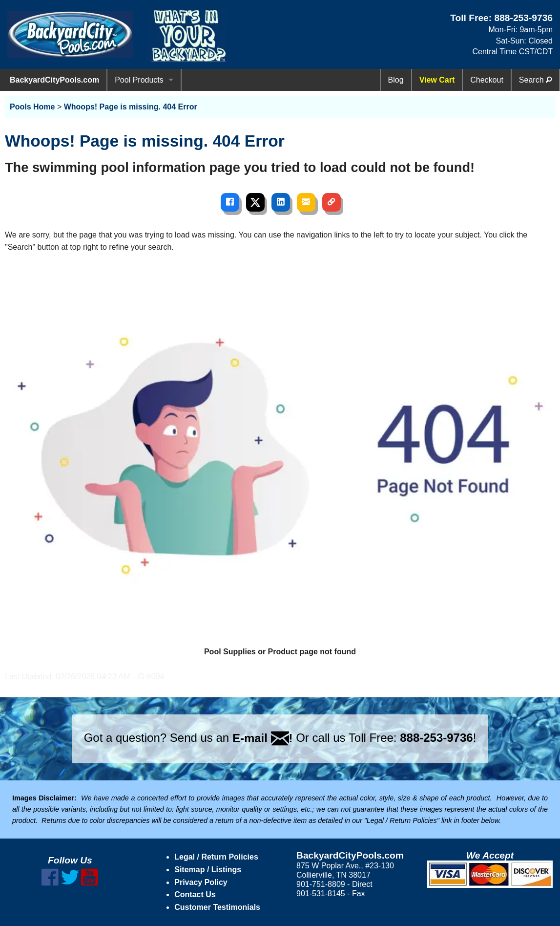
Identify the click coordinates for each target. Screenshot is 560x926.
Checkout (487, 80)
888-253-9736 (523, 18)
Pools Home (32, 107)
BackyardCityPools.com (54, 80)
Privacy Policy (201, 882)
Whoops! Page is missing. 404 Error (131, 107)
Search (535, 80)
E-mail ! (263, 738)
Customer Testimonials (217, 907)
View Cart (437, 80)
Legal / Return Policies (216, 857)
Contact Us (195, 894)
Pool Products (139, 80)
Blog (396, 80)
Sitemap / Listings (208, 870)
